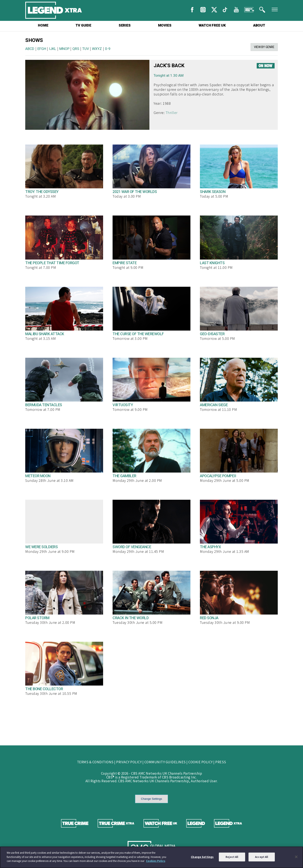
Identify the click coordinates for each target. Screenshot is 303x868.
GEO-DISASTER (212, 334)
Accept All (262, 857)
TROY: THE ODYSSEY (42, 192)
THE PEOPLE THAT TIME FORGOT (52, 263)
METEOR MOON (38, 476)
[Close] (296, 857)
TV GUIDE (83, 25)
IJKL (53, 49)
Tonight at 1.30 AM (169, 76)
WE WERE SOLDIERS (41, 547)
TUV (86, 49)
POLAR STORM (37, 618)
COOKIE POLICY (201, 762)
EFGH (42, 49)
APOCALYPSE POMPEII (218, 476)
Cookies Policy (156, 861)
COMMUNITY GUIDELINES (165, 762)
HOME (43, 25)
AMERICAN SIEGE (214, 405)
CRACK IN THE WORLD (131, 618)
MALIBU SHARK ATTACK (45, 334)
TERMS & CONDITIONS (95, 762)
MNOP (64, 49)
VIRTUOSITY (123, 405)
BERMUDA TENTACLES (44, 405)
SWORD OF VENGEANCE (132, 547)
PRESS (221, 762)
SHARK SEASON (213, 192)
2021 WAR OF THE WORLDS (135, 192)
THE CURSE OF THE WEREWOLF (138, 334)
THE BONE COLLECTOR (44, 689)
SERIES (125, 25)
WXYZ (97, 49)
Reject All (232, 857)
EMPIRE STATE (125, 263)
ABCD (30, 49)
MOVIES (165, 25)
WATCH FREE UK (212, 25)
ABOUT (259, 25)
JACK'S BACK (169, 66)
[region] (151, 857)
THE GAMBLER (124, 476)
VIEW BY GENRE (264, 47)
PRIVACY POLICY (129, 762)
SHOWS (34, 40)
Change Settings (152, 799)
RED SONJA (209, 618)
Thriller (172, 113)
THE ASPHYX (210, 547)
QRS (76, 49)
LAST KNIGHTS (212, 263)
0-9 (108, 49)
